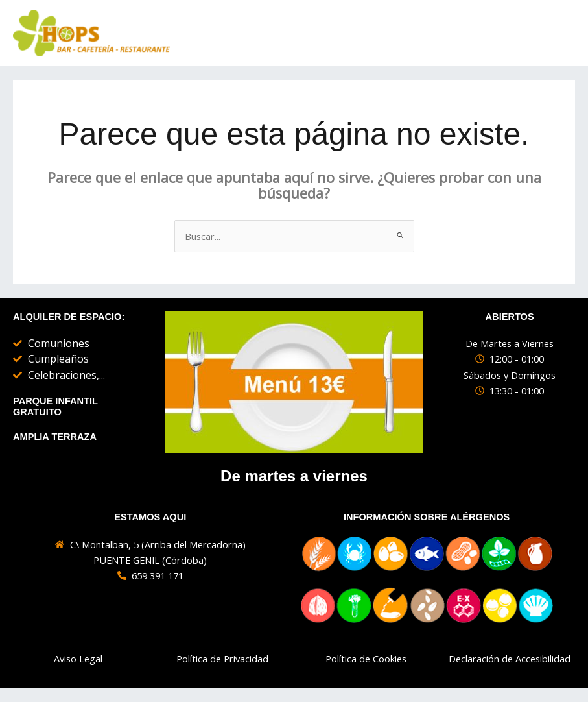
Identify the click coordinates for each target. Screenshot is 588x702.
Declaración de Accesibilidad (510, 659)
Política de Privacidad (222, 659)
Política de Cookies (366, 659)
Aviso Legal (78, 659)
